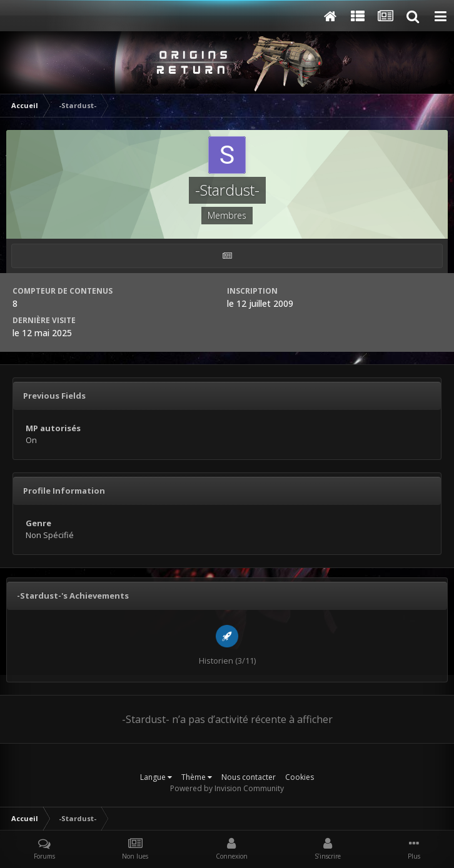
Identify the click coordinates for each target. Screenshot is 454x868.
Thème (197, 777)
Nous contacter (249, 777)
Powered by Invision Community (227, 788)
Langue (156, 777)
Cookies (300, 777)
